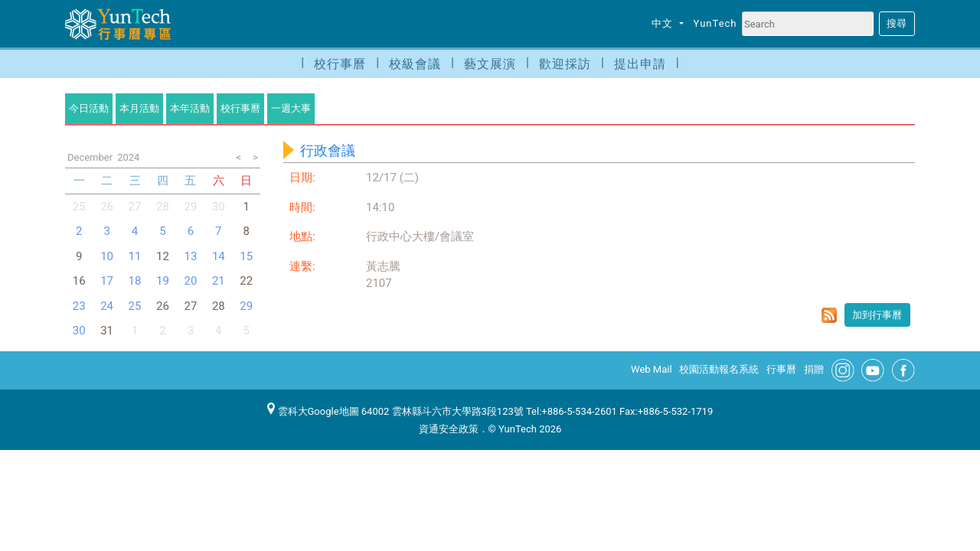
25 (79, 207)
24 (107, 306)
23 (79, 306)
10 (107, 256)
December (90, 157)
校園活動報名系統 (719, 369)
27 (135, 207)
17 (107, 281)
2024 (128, 157)
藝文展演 (490, 64)
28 (163, 207)
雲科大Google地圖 (313, 411)
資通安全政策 (449, 429)
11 (135, 256)
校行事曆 (340, 64)
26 (107, 207)
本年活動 (190, 108)
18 (135, 281)
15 (246, 256)
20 (190, 281)
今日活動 (89, 108)
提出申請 (640, 64)
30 (219, 207)
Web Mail (652, 369)
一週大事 (291, 108)
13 (190, 256)
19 (163, 281)
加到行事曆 (877, 315)
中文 (664, 23)
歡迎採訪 (565, 64)
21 (219, 281)
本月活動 (139, 108)
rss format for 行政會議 (829, 315)
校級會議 (415, 64)
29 (190, 207)
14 (219, 256)
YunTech (715, 23)
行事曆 (781, 369)
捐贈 (814, 369)
